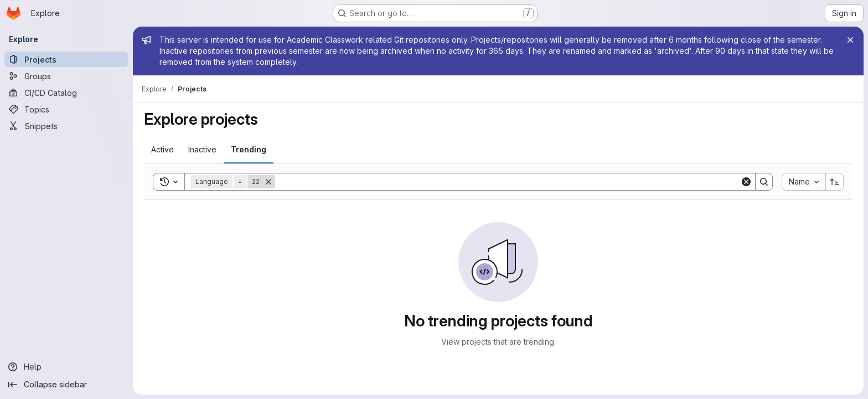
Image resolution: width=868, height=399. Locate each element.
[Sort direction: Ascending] (835, 182)
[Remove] (268, 182)
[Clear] (746, 182)
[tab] (162, 150)
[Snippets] (66, 126)
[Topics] (66, 109)
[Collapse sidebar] (66, 385)
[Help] (66, 367)
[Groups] (66, 76)
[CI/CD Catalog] (66, 93)
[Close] (850, 40)
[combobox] (804, 182)
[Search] (508, 182)
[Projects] (66, 59)
